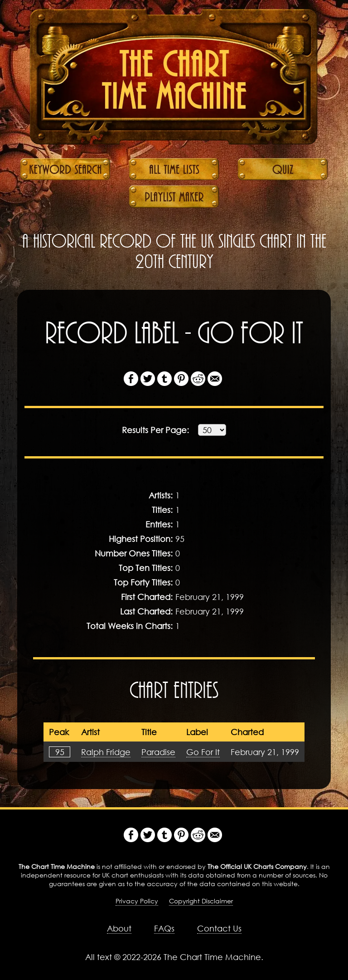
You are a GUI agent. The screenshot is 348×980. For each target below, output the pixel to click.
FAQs (164, 928)
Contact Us (219, 928)
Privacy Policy (137, 901)
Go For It (203, 752)
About (119, 928)
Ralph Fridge (106, 752)
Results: (155, 430)
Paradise (158, 752)
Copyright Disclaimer (201, 901)
